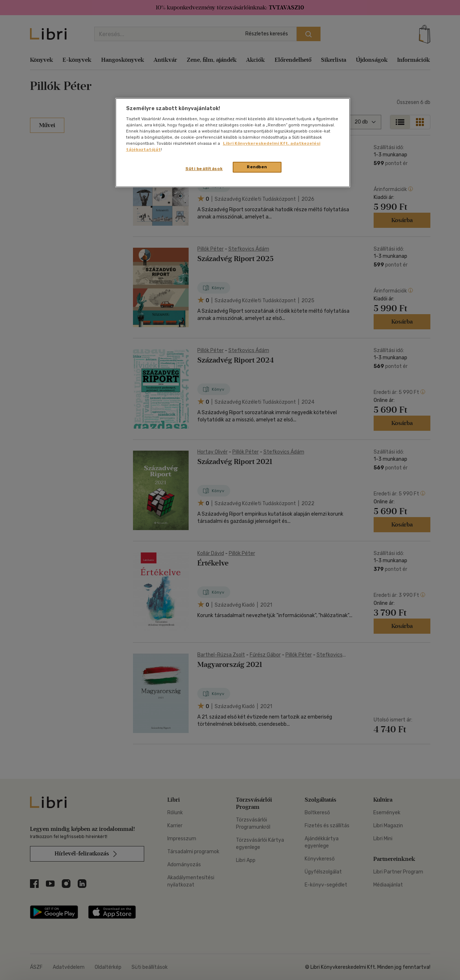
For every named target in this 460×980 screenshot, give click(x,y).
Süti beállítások (204, 169)
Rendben (257, 167)
